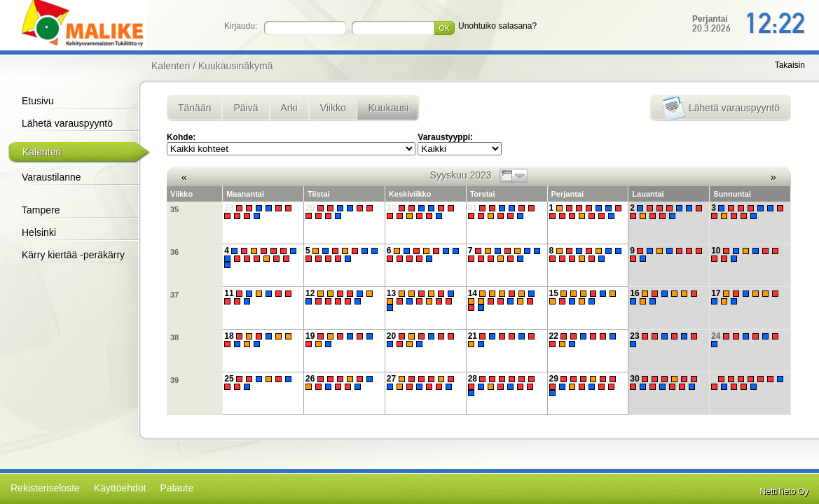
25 (260, 383)
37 (174, 295)
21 (503, 340)
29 (341, 212)
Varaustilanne (51, 177)
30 (422, 212)
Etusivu (38, 101)
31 (503, 212)
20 (422, 340)
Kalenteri (42, 152)
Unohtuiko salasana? (497, 26)
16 (665, 297)
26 (341, 383)
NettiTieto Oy (784, 491)
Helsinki (39, 232)
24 (746, 340)
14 (503, 300)
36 (174, 252)
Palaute (177, 488)
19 (341, 340)
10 (746, 254)
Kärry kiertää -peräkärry (73, 255)
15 (585, 297)
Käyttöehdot (120, 488)
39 (174, 380)
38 (174, 337)
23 (665, 340)
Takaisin (790, 65)
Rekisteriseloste (45, 488)
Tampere (41, 210)
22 (585, 340)
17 (746, 297)
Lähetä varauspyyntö (67, 123)
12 (341, 297)
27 (422, 383)
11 (260, 297)
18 (260, 340)
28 (260, 212)
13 (422, 300)
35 (174, 209)
